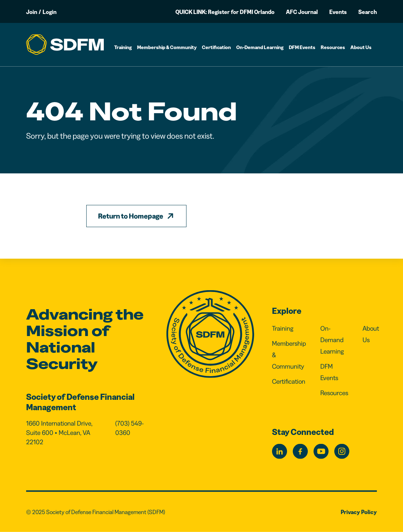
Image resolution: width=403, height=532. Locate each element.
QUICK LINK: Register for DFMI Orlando (225, 12)
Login (50, 12)
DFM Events (302, 47)
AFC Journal (302, 12)
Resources (333, 47)
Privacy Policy (359, 512)
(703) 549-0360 (130, 428)
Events (338, 12)
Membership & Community (167, 47)
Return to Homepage (131, 216)
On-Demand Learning (260, 47)
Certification (216, 47)
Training (123, 47)
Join (32, 12)
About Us (361, 47)
